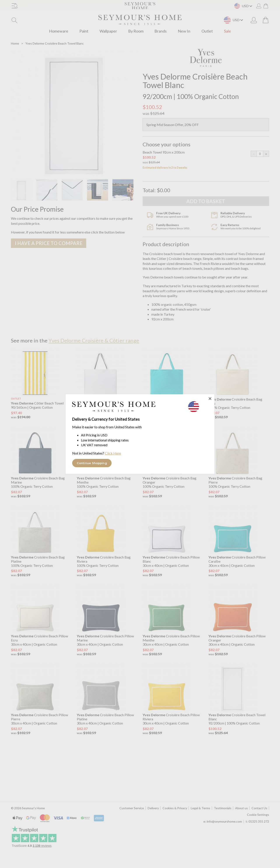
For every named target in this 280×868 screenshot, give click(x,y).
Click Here (113, 453)
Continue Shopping (92, 463)
